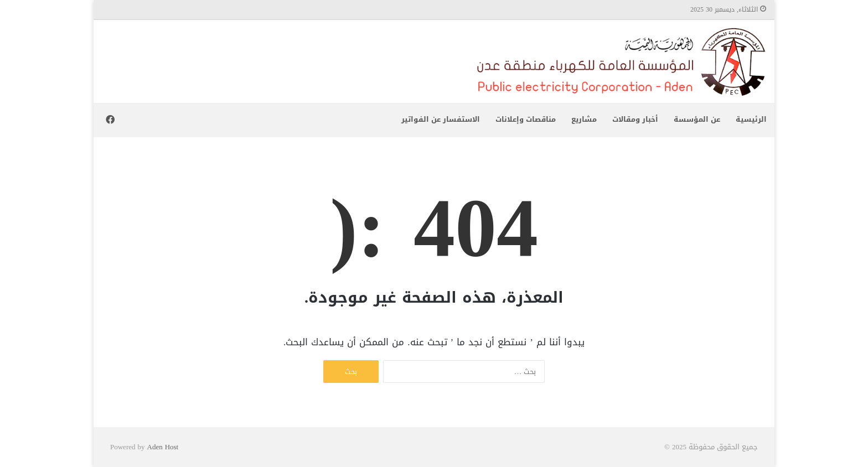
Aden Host (163, 447)
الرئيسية (751, 119)
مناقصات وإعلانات (526, 119)
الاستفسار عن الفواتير (441, 119)
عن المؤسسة (697, 119)
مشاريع (584, 119)
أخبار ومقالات (635, 119)
